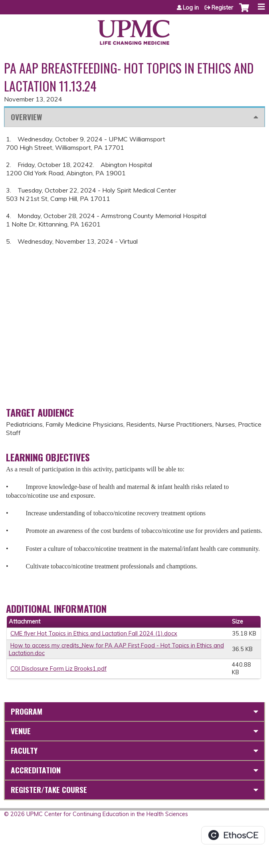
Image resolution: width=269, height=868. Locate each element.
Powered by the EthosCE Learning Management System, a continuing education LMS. (233, 835)
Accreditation (36, 770)
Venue (21, 731)
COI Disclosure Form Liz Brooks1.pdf (58, 669)
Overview (26, 117)
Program (27, 711)
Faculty (24, 750)
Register (222, 8)
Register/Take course (49, 790)
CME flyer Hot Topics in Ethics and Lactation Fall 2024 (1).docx (94, 634)
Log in (191, 8)
